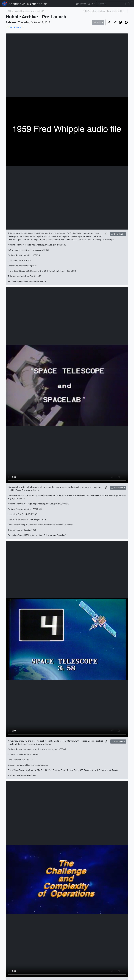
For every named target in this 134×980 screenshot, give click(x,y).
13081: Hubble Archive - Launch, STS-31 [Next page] (103, 11)
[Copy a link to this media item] (106, 234)
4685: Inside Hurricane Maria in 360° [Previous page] (26, 11)
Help (91, 4)
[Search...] (110, 4)
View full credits (15, 27)
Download (117, 234)
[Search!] (129, 4)
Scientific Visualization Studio (28, 4)
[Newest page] (127, 11)
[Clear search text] (125, 4)
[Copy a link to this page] (115, 22)
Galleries (81, 4)
